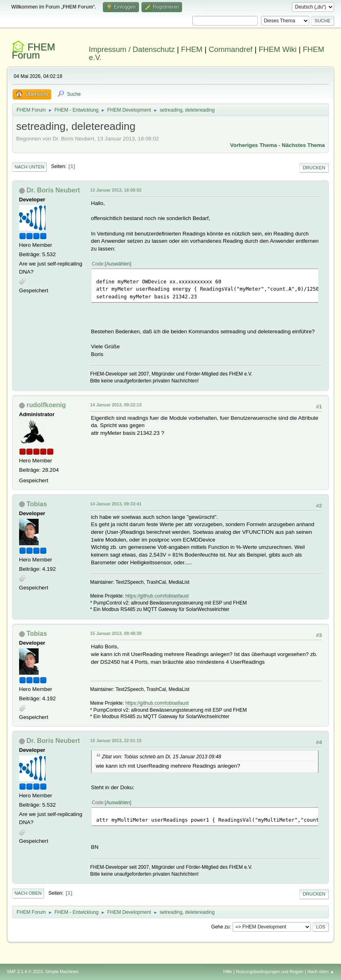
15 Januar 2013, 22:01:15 (116, 740)
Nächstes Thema (303, 145)
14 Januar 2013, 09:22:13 (116, 405)
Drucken (314, 168)
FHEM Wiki (277, 49)
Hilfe (228, 971)
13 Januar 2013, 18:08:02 (116, 190)
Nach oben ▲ (321, 971)
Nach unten (29, 167)
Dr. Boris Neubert (53, 190)
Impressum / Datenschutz (132, 49)
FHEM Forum (34, 51)
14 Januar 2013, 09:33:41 (116, 504)
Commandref (230, 49)
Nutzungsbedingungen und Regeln (270, 971)
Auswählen (118, 264)
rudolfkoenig (46, 405)
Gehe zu (220, 927)
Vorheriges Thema (253, 145)
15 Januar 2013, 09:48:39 (116, 633)
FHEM (192, 49)
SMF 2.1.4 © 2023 (25, 971)
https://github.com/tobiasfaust (157, 596)
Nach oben (28, 893)
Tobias (37, 504)
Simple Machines (62, 971)
